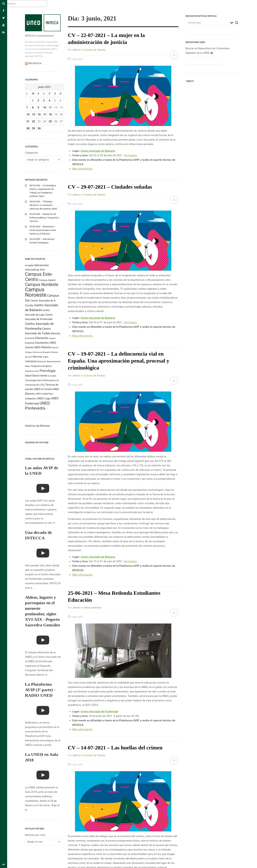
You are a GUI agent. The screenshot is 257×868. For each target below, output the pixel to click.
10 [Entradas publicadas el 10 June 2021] (45, 108)
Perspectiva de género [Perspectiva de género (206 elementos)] (41, 366)
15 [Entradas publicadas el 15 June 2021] (33, 114)
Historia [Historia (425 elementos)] (46, 347)
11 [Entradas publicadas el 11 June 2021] (50, 108)
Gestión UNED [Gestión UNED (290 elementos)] (33, 347)
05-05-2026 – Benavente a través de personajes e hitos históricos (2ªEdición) (43, 230)
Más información (82, 169)
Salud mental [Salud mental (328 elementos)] (40, 376)
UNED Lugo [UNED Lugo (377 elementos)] (44, 398)
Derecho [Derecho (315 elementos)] (56, 333)
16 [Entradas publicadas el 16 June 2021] (39, 114)
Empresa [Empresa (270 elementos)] (30, 343)
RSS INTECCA (35, 63)
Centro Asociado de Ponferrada (99, 712)
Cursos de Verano (95, 50)
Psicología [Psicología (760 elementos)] (48, 371)
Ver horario (130, 155)
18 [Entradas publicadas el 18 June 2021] (50, 114)
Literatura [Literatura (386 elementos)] (31, 361)
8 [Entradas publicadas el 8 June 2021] (33, 108)
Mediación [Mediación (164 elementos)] (42, 362)
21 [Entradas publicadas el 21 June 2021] (28, 121)
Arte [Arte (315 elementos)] (42, 270)
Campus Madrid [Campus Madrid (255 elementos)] (47, 280)
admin (76, 50)
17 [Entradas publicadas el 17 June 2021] (45, 114)
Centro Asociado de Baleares (98, 151)
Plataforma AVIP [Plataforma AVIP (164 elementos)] (32, 371)
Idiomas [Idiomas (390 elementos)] (37, 357)
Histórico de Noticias (37, 426)
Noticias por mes (35, 835)
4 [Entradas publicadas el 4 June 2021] (50, 101)
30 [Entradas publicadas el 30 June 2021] (39, 128)
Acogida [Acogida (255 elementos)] (29, 265)
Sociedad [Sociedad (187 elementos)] (52, 376)
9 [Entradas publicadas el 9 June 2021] (38, 108)
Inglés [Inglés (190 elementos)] (46, 357)
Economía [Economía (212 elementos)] (30, 338)
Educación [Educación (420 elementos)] (42, 338)
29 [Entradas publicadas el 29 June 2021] (33, 128)
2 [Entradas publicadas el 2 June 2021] (38, 101)
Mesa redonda (93, 608)
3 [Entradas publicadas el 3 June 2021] (44, 101)
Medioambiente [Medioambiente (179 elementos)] (54, 362)
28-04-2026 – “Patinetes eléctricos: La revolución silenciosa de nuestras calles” (44, 205)
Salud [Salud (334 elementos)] (28, 376)
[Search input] (208, 23)
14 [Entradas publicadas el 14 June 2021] (28, 114)
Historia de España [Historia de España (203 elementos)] (41, 352)
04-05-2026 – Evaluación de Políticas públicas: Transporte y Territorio (44, 218)
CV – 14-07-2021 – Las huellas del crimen (115, 748)
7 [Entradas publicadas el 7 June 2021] (27, 108)
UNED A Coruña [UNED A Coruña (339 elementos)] (43, 389)
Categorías (31, 153)
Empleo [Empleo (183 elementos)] (52, 338)
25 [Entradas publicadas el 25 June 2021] (50, 121)
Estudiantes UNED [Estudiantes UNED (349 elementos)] (46, 343)
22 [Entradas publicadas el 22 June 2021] (33, 121)
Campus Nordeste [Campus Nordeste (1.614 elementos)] (42, 285)
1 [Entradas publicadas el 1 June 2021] (33, 101)
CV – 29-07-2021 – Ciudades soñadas (110, 187)
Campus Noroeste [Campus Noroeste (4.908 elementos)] (36, 292)
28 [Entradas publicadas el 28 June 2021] (28, 128)
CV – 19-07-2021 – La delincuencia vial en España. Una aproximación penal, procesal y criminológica (119, 361)
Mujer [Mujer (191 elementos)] (28, 366)
